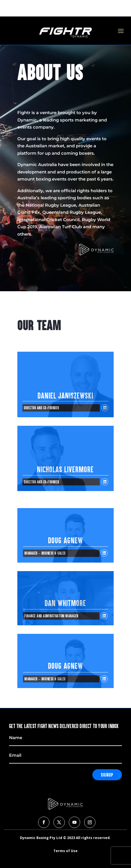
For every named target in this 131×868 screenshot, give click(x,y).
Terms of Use (65, 851)
